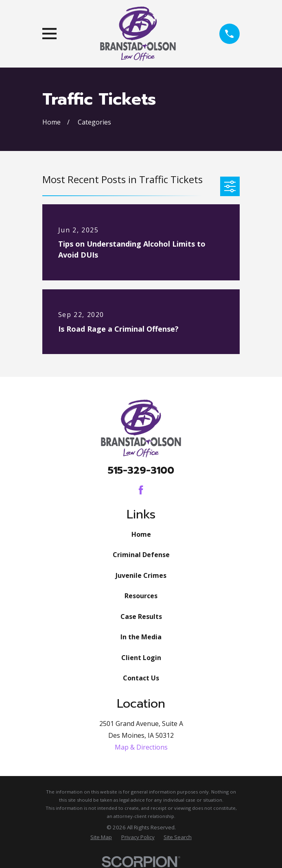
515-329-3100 (141, 470)
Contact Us (141, 678)
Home (141, 534)
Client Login (141, 658)
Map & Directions (141, 747)
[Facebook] (141, 490)
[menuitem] (101, 837)
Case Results (141, 617)
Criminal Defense (141, 555)
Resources (141, 596)
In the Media (141, 637)
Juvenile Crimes (141, 575)
